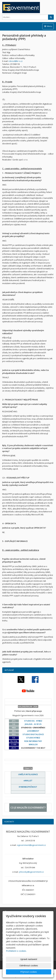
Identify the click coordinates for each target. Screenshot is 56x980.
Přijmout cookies (29, 972)
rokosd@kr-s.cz (16, 61)
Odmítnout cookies (29, 965)
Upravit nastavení (29, 959)
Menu (48, 26)
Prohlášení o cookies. (16, 951)
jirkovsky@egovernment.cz (32, 872)
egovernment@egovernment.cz (32, 845)
